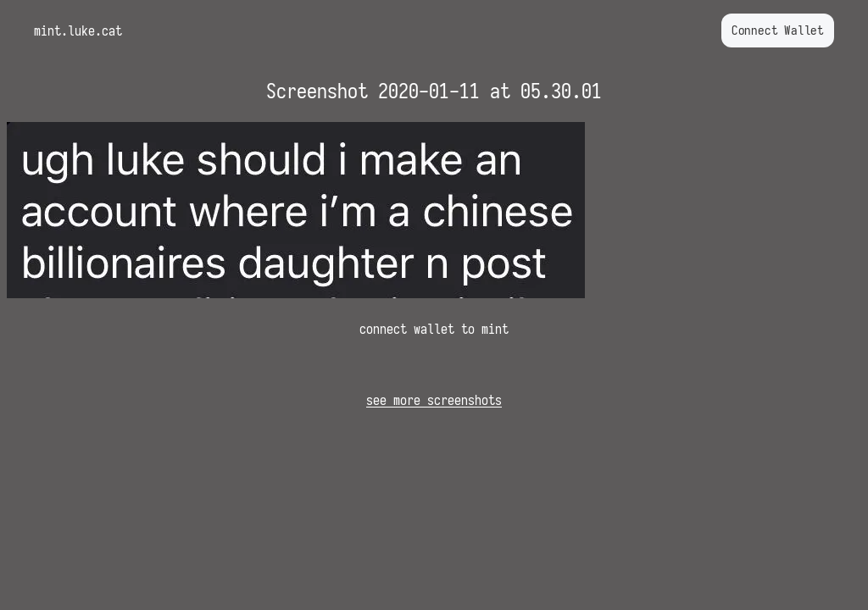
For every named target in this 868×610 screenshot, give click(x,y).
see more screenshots (434, 400)
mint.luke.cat (78, 30)
